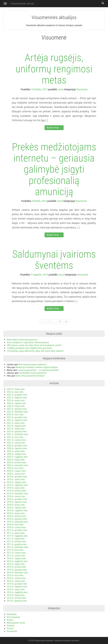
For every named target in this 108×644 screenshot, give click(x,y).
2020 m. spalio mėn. (16, 451)
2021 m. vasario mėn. (17, 440)
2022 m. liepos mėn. (16, 406)
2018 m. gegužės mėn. (17, 519)
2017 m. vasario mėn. (17, 553)
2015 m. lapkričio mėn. (17, 587)
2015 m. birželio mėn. (17, 598)
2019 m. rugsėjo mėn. (17, 482)
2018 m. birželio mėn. (17, 516)
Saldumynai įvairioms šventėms (54, 260)
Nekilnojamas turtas (16, 623)
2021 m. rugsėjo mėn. (17, 426)
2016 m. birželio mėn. (17, 567)
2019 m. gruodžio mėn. (17, 477)
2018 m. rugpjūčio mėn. (17, 510)
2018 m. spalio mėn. (16, 505)
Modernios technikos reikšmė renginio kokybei (37, 367)
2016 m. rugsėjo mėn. (17, 558)
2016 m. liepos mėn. (16, 564)
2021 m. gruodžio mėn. (17, 417)
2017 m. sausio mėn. (16, 556)
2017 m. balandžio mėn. (18, 547)
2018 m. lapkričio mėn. (17, 502)
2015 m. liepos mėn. (16, 595)
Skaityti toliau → (54, 128)
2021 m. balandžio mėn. (18, 434)
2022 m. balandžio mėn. (18, 412)
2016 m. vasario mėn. (17, 578)
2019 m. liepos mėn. (16, 488)
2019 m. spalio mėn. (16, 479)
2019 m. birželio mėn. (17, 491)
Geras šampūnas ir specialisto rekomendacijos (28, 342)
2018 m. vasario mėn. (17, 527)
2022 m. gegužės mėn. (17, 409)
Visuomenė (82, 89)
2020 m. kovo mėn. (15, 468)
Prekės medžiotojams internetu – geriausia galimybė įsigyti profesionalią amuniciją (54, 169)
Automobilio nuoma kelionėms (33, 373)
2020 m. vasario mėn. (17, 471)
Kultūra (10, 620)
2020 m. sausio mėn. (16, 474)
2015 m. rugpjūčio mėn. (17, 592)
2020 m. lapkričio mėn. (17, 448)
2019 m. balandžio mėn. (18, 494)
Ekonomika (12, 614)
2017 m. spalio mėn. (16, 533)
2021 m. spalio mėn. (16, 423)
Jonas (61, 89)
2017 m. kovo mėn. (15, 550)
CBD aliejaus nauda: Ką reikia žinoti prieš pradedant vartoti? (34, 345)
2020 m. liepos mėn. (16, 460)
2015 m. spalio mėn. (16, 589)
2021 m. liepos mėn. (16, 429)
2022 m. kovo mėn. (15, 415)
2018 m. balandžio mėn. (18, 522)
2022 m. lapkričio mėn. (17, 398)
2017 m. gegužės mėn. (17, 544)
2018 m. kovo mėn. (15, 525)
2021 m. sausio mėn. (16, 443)
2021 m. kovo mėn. (15, 437)
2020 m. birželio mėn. (17, 463)
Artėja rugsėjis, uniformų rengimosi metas (54, 69)
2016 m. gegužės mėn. (17, 570)
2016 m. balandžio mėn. (18, 573)
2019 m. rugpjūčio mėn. (17, 485)
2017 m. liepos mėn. (16, 539)
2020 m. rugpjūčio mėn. (17, 457)
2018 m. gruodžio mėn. (17, 499)
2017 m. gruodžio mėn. (17, 530)
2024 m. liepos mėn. (16, 389)
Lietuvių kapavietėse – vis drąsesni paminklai (38, 370)
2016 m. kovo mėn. (15, 575)
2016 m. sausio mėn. (16, 581)
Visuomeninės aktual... (23, 4)
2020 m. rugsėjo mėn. (17, 454)
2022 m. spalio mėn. (16, 400)
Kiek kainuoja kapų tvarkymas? (33, 364)
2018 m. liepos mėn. (16, 513)
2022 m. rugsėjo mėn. (17, 403)
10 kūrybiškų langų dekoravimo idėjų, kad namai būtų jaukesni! (35, 351)
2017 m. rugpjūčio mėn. (17, 536)
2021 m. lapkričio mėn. (17, 420)
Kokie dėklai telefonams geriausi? (22, 340)
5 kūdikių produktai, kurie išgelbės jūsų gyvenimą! (29, 348)
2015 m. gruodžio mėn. (17, 584)
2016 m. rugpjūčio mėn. (17, 561)
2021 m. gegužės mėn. (17, 431)
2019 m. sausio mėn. (16, 496)
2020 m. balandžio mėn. (18, 465)
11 (60, 322)
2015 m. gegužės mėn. (17, 601)
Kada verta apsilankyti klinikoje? (30, 376)
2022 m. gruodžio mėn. (17, 395)
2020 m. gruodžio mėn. (17, 446)
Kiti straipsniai (13, 617)
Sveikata (11, 626)
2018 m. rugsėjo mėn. (17, 508)
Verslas (10, 628)
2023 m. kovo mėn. (15, 392)
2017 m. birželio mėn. (17, 542)
